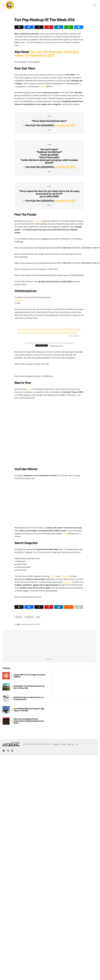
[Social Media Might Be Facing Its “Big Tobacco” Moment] (6, 710)
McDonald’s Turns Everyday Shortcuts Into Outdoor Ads (29, 687)
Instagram (20, 300)
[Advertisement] (23, 645)
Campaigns (57, 744)
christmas (19, 617)
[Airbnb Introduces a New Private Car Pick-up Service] (6, 698)
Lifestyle (64, 744)
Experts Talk (71, 744)
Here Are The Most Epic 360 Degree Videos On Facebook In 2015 (47, 54)
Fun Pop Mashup (29, 617)
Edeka (65, 534)
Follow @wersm (57, 346)
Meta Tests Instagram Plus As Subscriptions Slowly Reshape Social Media (29, 721)
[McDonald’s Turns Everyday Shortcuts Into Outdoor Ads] (6, 687)
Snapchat (68, 582)
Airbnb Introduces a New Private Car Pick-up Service (29, 698)
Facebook (37, 221)
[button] (4, 5)
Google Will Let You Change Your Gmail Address (29, 676)
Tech (77, 744)
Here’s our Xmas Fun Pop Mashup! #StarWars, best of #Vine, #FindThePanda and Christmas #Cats (49, 331)
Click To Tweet (73, 336)
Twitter (43, 86)
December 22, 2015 (65, 125)
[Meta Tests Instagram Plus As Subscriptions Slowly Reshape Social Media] (6, 721)
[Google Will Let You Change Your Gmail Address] (6, 676)
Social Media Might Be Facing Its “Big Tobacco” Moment (29, 710)
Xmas (38, 617)
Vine (29, 389)
